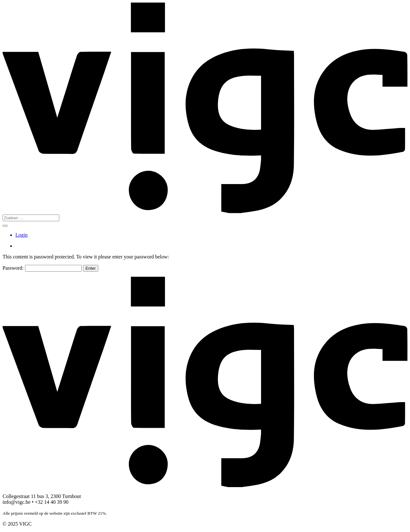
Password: (42, 268)
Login (21, 235)
